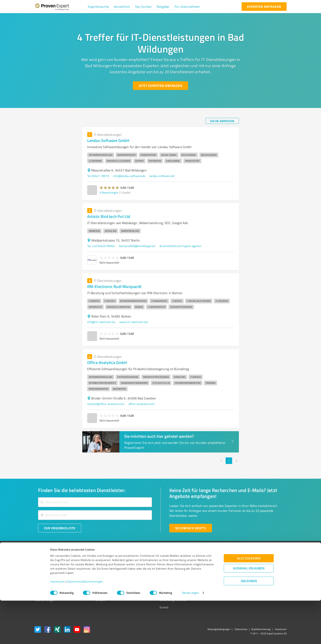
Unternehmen (96, 571)
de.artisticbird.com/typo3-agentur (180, 246)
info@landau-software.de (129, 176)
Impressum (58, 625)
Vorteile (39, 578)
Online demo (209, 578)
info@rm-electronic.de (101, 322)
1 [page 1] (229, 461)
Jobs (90, 585)
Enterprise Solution (46, 585)
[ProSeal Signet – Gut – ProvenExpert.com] (271, 571)
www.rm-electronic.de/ (134, 322)
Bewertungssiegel (46, 564)
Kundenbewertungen (157, 585)
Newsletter (208, 571)
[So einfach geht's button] (191, 528)
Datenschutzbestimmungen (85, 625)
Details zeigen (190, 636)
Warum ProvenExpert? (101, 564)
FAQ (147, 571)
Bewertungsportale (156, 578)
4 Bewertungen (109, 192)
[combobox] (95, 502)
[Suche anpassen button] (222, 121)
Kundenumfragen (45, 571)
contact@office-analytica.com (106, 404)
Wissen (149, 564)
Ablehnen (249, 624)
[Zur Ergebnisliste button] (60, 528)
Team (91, 578)
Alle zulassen (249, 602)
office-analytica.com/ (142, 404)
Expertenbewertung (214, 585)
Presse (206, 564)
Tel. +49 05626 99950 (101, 246)
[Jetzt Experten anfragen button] (160, 86)
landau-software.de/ (162, 176)
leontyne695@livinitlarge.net (137, 246)
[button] (98, 7)
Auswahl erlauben (249, 612)
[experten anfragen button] (264, 7)
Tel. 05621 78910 (98, 176)
